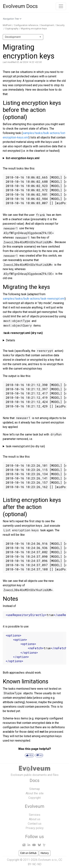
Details (10, 340)
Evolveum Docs (20, 6)
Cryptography (12, 29)
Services (35, 815)
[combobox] (23, 37)
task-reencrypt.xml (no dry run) (25, 446)
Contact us (35, 824)
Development (47, 25)
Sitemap (35, 789)
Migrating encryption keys (34, 29)
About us (35, 819)
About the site (35, 793)
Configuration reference (26, 25)
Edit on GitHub (29, 853)
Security (60, 25)
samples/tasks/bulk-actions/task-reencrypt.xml (34, 299)
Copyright (34, 798)
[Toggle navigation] (61, 6)
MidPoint (7, 25)
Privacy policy (35, 828)
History (45, 853)
